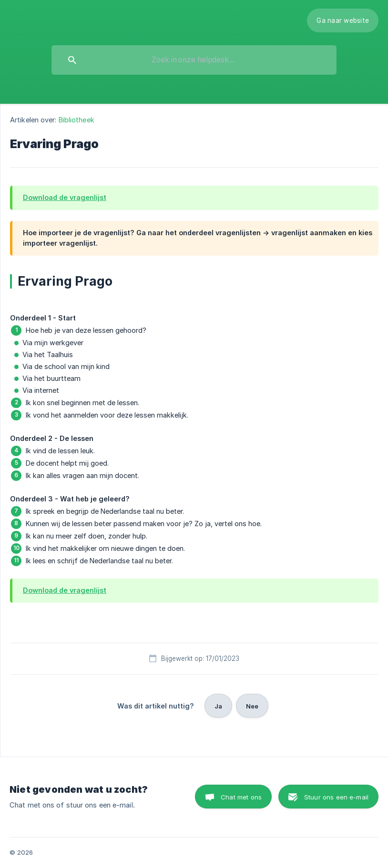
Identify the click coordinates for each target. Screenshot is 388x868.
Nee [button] (252, 706)
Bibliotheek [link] (77, 120)
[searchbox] (194, 60)
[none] (343, 20)
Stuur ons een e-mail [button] (336, 797)
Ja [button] (218, 706)
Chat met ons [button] (241, 797)
